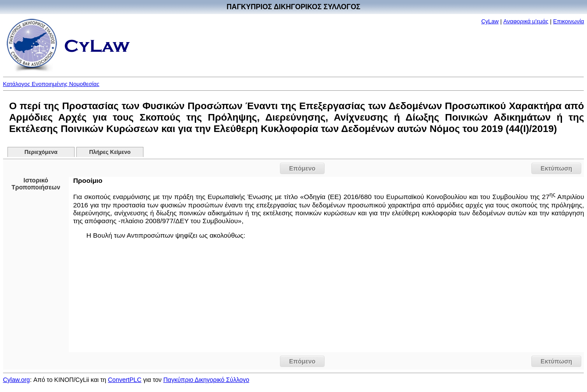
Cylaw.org (16, 380)
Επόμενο (302, 168)
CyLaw (490, 21)
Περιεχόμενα (41, 152)
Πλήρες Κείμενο (110, 152)
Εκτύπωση (556, 168)
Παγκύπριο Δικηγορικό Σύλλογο (206, 380)
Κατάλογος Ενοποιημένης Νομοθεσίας (51, 84)
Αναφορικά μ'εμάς (526, 21)
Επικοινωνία (569, 21)
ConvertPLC (125, 380)
